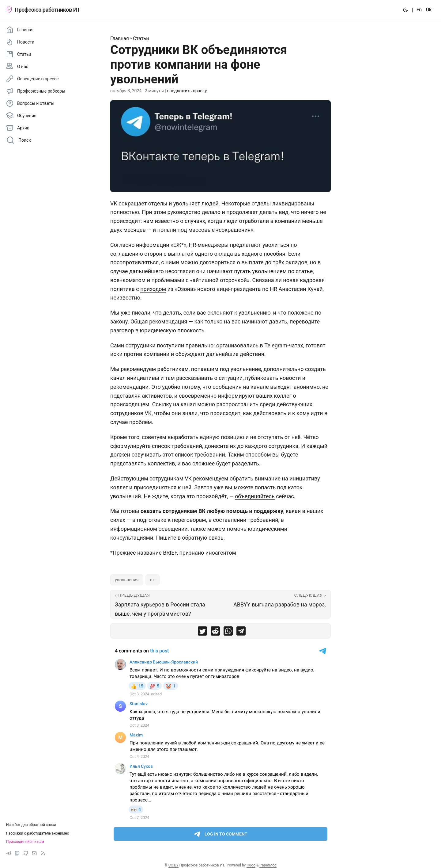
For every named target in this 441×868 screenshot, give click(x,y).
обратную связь (203, 538)
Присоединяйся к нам (25, 842)
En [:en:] (419, 10)
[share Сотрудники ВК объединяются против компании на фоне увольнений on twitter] (202, 632)
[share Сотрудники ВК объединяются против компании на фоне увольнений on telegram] (241, 632)
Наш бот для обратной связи (31, 825)
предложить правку (187, 91)
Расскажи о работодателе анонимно (38, 833)
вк (153, 580)
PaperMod (268, 865)
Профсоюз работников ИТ (43, 10)
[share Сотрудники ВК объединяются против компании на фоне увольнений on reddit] (215, 632)
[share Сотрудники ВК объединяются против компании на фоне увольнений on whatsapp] (228, 632)
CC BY (173, 865)
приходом (153, 289)
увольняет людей (196, 203)
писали (141, 313)
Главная (120, 38)
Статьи (141, 38)
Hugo (251, 865)
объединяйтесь (255, 496)
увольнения (127, 580)
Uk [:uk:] (429, 10)
